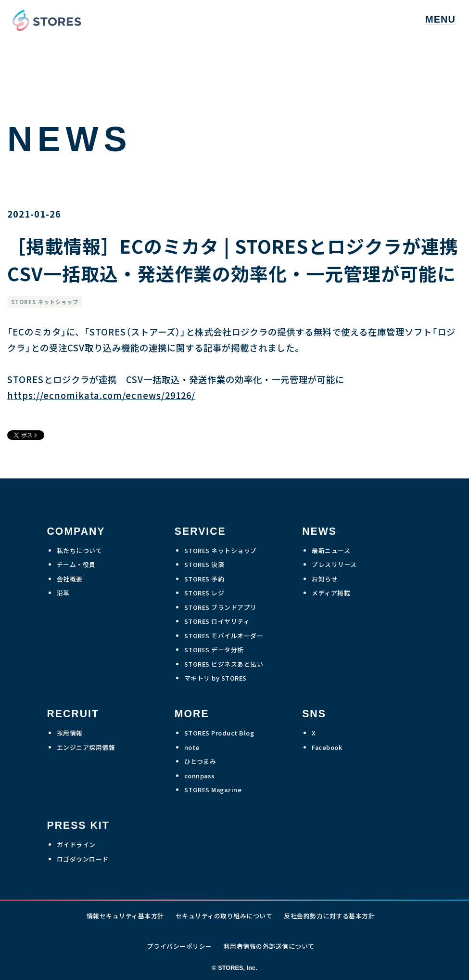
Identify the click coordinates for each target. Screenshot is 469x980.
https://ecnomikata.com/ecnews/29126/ (101, 395)
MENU (440, 19)
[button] (440, 19)
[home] (44, 19)
